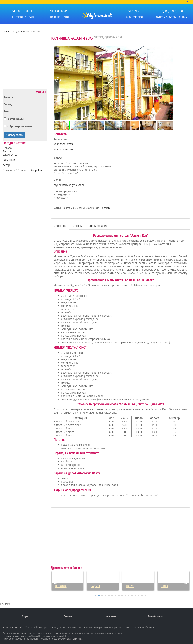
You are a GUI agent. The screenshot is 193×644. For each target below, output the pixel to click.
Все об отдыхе (155, 616)
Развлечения (134, 17)
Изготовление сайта (14, 628)
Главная (7, 32)
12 (132, 595)
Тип (6, 111)
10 (125, 595)
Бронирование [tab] (98, 226)
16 (145, 595)
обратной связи (74, 639)
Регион (8, 97)
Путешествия (59, 17)
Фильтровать (14, 135)
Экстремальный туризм (171, 17)
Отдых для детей (171, 11)
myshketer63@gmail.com (69, 185)
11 (129, 595)
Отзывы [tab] (78, 226)
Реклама (68, 616)
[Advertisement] (25, 62)
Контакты (111, 616)
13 (135, 595)
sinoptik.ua (37, 170)
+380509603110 (63, 149)
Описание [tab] (60, 226)
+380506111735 (63, 144)
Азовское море (22, 11)
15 (142, 595)
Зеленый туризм (22, 17)
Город (8, 104)
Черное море (59, 11)
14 (139, 595)
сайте (107, 208)
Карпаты (134, 11)
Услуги (25, 616)
